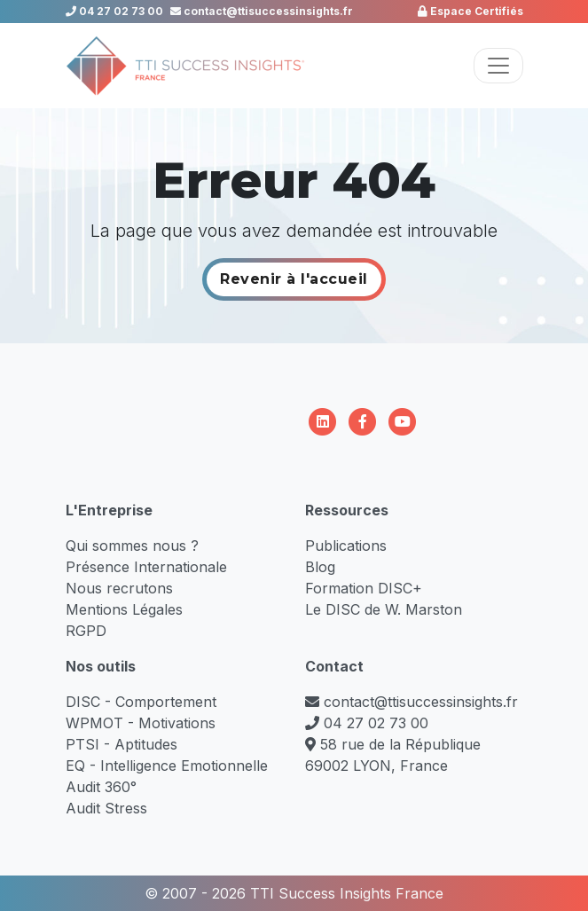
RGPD (86, 631)
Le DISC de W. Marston (384, 609)
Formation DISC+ (364, 588)
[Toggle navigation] (498, 66)
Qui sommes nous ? (132, 546)
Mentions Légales (124, 609)
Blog (320, 567)
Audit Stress (106, 808)
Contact (334, 666)
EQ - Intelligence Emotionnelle (167, 766)
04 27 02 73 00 (114, 11)
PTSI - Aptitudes (122, 744)
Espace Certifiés (470, 11)
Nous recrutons (119, 588)
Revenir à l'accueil (294, 279)
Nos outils (101, 666)
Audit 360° (101, 787)
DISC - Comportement (141, 702)
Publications (346, 546)
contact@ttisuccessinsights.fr (262, 11)
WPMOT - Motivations (141, 723)
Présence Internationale (146, 567)
